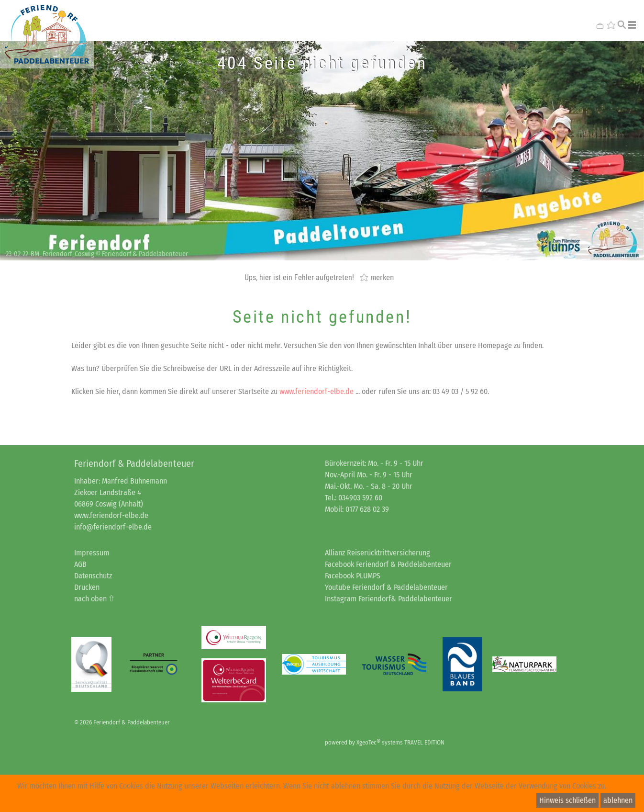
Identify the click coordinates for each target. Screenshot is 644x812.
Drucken (87, 587)
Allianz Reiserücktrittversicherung (378, 553)
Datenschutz (93, 576)
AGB (80, 564)
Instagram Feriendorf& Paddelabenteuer (389, 599)
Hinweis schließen (567, 800)
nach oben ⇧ (94, 599)
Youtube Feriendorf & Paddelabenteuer (386, 587)
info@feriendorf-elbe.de (113, 527)
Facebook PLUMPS (353, 576)
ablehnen (618, 800)
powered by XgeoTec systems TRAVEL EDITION (385, 742)
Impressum (92, 553)
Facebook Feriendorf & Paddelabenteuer (388, 564)
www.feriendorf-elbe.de (316, 391)
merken (382, 277)
